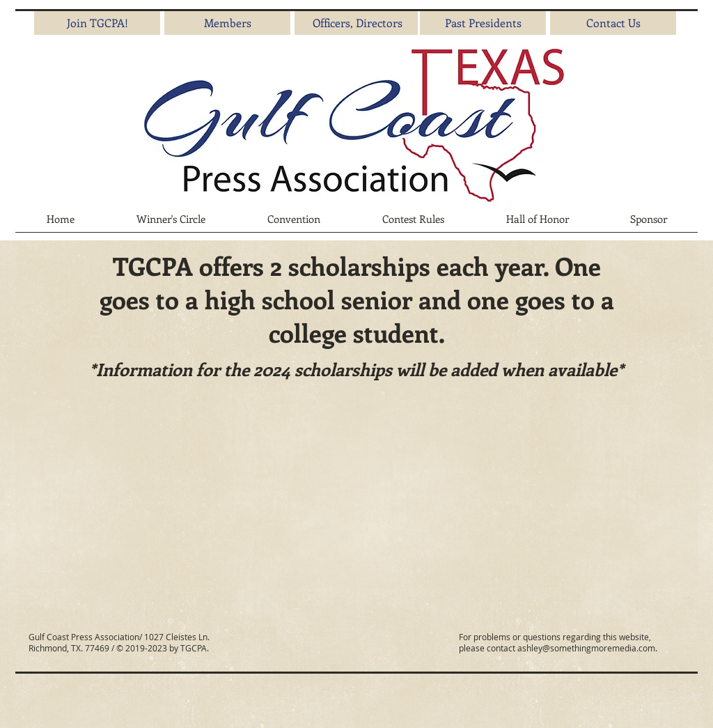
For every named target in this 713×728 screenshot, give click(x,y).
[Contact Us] (613, 23)
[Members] (227, 23)
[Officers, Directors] (358, 23)
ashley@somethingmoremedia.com (586, 648)
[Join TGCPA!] (97, 23)
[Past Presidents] (483, 23)
